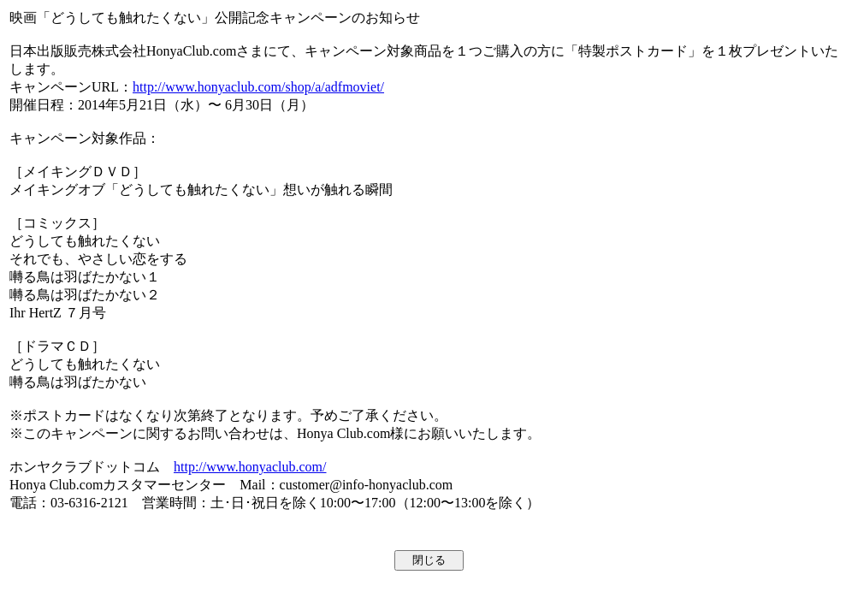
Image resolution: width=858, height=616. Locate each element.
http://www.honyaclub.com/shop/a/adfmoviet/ (258, 87)
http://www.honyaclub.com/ (250, 467)
